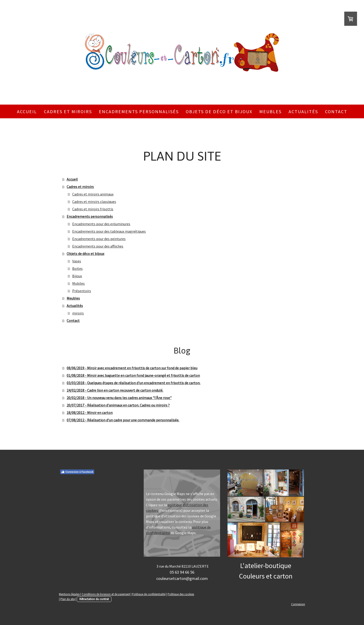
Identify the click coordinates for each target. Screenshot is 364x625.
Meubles (270, 111)
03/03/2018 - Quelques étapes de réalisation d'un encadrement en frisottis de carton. (133, 383)
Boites (77, 268)
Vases (77, 261)
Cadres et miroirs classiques (94, 202)
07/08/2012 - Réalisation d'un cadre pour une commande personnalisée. (123, 420)
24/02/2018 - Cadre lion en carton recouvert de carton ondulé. (115, 390)
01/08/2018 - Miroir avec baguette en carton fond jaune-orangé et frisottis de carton (133, 375)
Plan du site (68, 599)
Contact (336, 111)
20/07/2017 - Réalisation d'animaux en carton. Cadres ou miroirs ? (118, 405)
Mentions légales (69, 594)
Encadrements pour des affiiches (98, 246)
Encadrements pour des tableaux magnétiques (109, 231)
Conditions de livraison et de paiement (106, 594)
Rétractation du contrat (94, 599)
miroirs (78, 313)
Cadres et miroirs (68, 111)
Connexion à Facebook (77, 472)
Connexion (298, 604)
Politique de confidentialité (149, 594)
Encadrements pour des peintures (99, 239)
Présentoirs (82, 291)
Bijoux (77, 276)
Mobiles (78, 283)
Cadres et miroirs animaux (93, 194)
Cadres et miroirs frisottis (93, 209)
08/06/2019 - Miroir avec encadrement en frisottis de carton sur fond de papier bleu (132, 368)
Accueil (27, 111)
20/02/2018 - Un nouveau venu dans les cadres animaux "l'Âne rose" (119, 398)
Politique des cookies (181, 594)
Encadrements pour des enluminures (101, 224)
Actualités (303, 111)
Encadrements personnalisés (139, 111)
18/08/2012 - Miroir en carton (90, 413)
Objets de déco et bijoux (219, 111)
